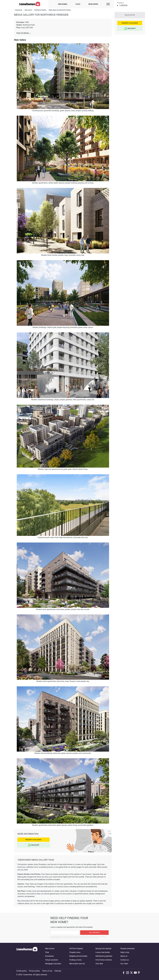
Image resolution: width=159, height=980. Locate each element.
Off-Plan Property (76, 949)
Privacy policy (34, 971)
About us (124, 956)
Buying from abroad (103, 949)
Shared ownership (127, 949)
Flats (78, 4)
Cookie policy (22, 971)
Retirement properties (104, 956)
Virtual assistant (52, 960)
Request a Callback (33, 840)
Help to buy (125, 952)
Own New (99, 964)
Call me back (94, 932)
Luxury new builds (103, 952)
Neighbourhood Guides (78, 956)
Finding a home (75, 960)
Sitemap (58, 971)
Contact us (125, 960)
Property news (75, 952)
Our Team (124, 964)
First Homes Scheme (104, 960)
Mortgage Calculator (53, 964)
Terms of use (47, 971)
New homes (63, 4)
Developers (93, 4)
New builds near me (77, 964)
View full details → (24, 33)
